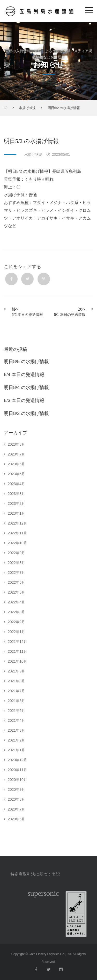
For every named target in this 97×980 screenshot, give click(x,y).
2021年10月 (17, 661)
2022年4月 (16, 602)
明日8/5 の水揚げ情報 (26, 362)
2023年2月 (16, 503)
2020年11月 (17, 770)
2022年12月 (17, 523)
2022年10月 (17, 543)
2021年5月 (16, 711)
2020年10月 (17, 780)
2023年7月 (16, 454)
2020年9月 (16, 790)
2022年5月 (16, 592)
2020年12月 (17, 760)
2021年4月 (16, 720)
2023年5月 (16, 474)
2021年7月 (16, 691)
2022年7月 (16, 573)
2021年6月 (16, 701)
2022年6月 (16, 582)
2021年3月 (16, 730)
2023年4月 (16, 484)
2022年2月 (16, 622)
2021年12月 (17, 642)
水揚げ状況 (27, 108)
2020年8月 (16, 799)
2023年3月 (16, 494)
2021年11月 (17, 651)
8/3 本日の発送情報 (24, 400)
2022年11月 (17, 533)
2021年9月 (16, 671)
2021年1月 (16, 750)
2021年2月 (16, 740)
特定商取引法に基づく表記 (35, 874)
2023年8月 (16, 444)
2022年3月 (16, 612)
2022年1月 (16, 632)
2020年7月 (16, 809)
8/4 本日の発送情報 (24, 375)
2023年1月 (16, 513)
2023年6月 (16, 464)
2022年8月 (16, 563)
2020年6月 (16, 819)
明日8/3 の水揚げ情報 (26, 413)
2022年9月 (16, 553)
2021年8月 (16, 681)
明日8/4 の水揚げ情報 (26, 387)
